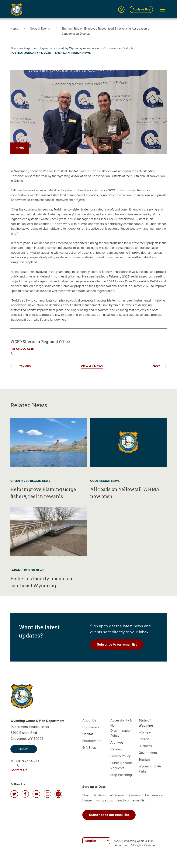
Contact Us (19, 770)
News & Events (40, 29)
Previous (24, 366)
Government (148, 753)
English (91, 841)
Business (145, 746)
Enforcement (92, 741)
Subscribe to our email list (117, 644)
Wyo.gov (145, 732)
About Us (89, 720)
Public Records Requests (121, 765)
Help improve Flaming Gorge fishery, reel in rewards (43, 493)
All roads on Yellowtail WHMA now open (125, 493)
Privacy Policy (121, 756)
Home (14, 29)
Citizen (144, 739)
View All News (92, 366)
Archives (117, 742)
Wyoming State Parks (150, 769)
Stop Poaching (121, 775)
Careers (116, 749)
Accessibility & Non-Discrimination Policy (121, 728)
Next (156, 366)
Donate (24, 749)
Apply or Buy (141, 9)
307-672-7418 (22, 351)
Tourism (144, 759)
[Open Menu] (162, 10)
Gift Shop (89, 748)
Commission (91, 727)
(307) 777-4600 (28, 763)
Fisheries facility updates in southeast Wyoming (42, 582)
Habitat (88, 734)
